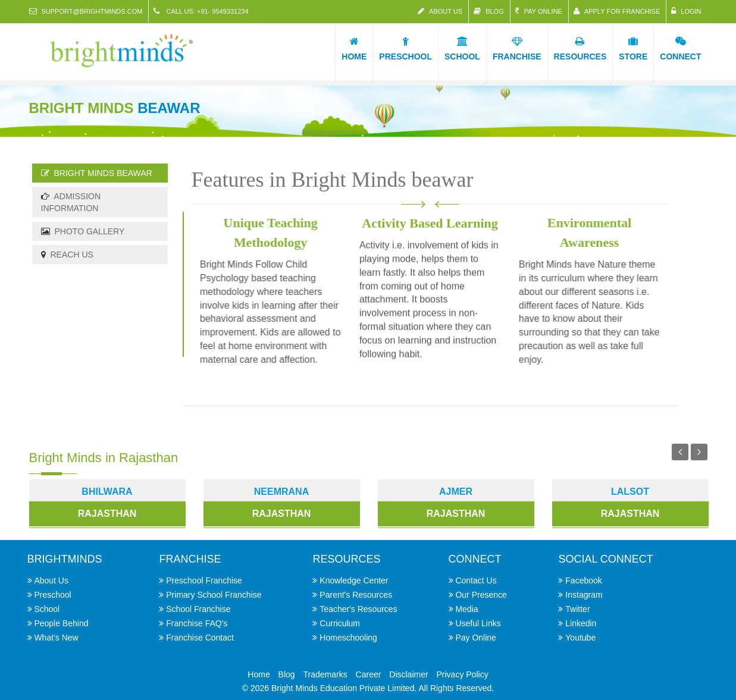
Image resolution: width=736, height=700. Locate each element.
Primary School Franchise (214, 595)
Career (369, 674)
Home (259, 674)
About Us (440, 11)
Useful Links (478, 623)
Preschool (52, 595)
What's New (56, 638)
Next (699, 452)
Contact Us (476, 580)
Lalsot (630, 492)
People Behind (61, 623)
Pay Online (539, 11)
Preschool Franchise (204, 580)
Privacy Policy (463, 674)
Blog (489, 11)
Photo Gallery (83, 231)
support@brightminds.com (86, 11)
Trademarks (325, 674)
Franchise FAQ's (197, 623)
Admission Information (71, 202)
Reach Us (67, 255)
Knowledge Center (354, 580)
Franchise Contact (200, 638)
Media (466, 609)
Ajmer (456, 492)
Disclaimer (408, 674)
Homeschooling (348, 638)
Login (686, 11)
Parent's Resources (356, 595)
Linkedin (581, 623)
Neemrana (281, 492)
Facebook (583, 580)
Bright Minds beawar (97, 173)
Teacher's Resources (358, 609)
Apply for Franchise (617, 11)
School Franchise (198, 609)
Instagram (584, 595)
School (47, 609)
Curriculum (340, 623)
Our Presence (481, 595)
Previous (680, 452)
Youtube (580, 638)
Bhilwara (107, 492)
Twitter (577, 609)
